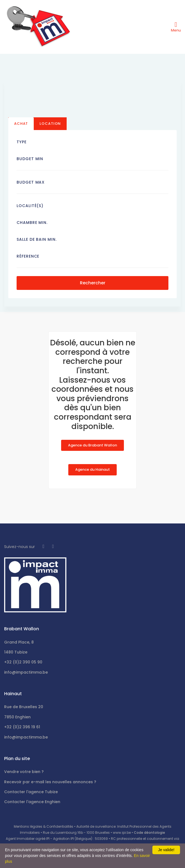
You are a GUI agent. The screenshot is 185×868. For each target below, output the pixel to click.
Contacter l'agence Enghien (32, 802)
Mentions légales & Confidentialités (44, 826)
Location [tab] (50, 124)
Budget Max (31, 182)
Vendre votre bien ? (24, 772)
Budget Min (30, 159)
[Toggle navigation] (176, 27)
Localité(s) (30, 206)
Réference (28, 256)
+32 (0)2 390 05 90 (23, 662)
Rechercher (93, 283)
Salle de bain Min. (37, 239)
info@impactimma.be (26, 672)
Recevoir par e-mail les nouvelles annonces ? (50, 782)
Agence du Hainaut (92, 469)
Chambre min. (32, 223)
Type (22, 142)
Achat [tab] (21, 124)
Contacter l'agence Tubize (31, 792)
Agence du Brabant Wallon (92, 445)
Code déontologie (149, 833)
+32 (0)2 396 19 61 (22, 727)
